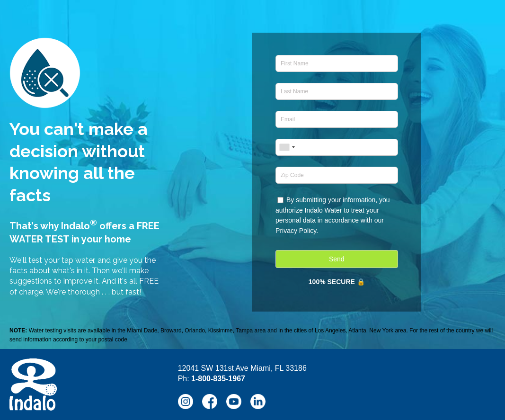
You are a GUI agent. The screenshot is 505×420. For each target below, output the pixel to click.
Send (337, 259)
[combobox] (287, 147)
